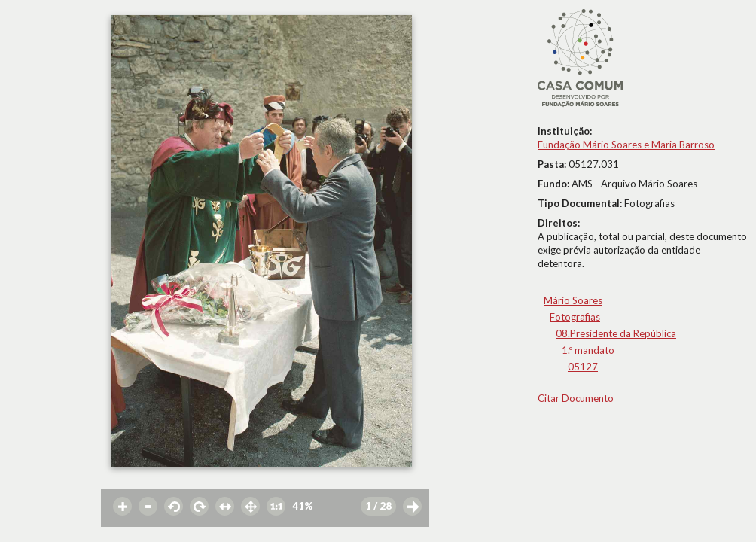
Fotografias (575, 317)
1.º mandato (588, 350)
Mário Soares (573, 300)
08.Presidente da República (616, 333)
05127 (583, 367)
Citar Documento (576, 398)
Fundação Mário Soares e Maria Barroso (626, 145)
